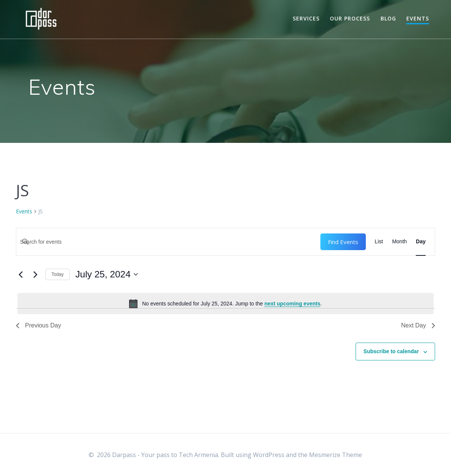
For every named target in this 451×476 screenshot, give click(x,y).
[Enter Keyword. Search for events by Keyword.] (168, 242)
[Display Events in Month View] (399, 242)
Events (418, 18)
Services (306, 18)
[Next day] (35, 274)
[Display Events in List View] (379, 242)
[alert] (225, 304)
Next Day (418, 325)
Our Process (350, 18)
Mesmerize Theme (336, 455)
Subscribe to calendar (391, 351)
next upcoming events (292, 304)
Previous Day (38, 325)
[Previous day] (20, 274)
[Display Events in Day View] (421, 242)
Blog (388, 18)
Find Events (343, 242)
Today (58, 274)
